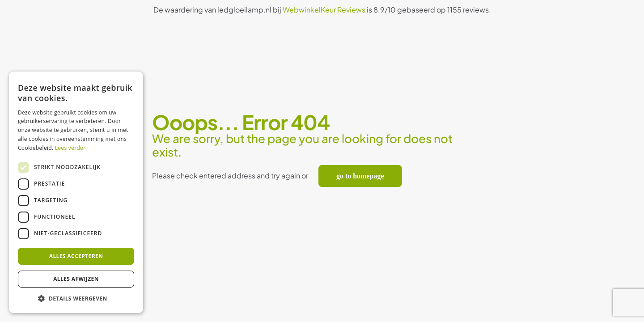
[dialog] (76, 192)
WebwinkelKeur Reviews (324, 10)
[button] (76, 299)
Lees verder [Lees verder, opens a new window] (70, 148)
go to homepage (360, 176)
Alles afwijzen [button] (76, 279)
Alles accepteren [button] (76, 256)
